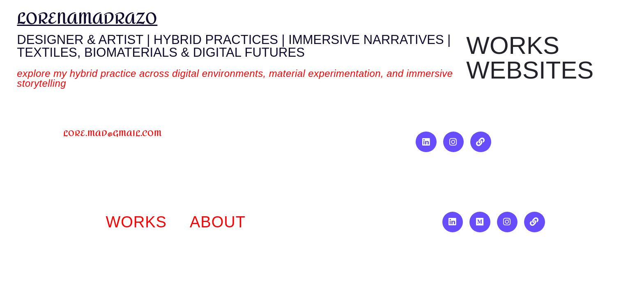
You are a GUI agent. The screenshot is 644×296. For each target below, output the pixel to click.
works (136, 222)
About (218, 222)
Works (513, 46)
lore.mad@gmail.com (113, 133)
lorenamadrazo (87, 19)
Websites (530, 70)
